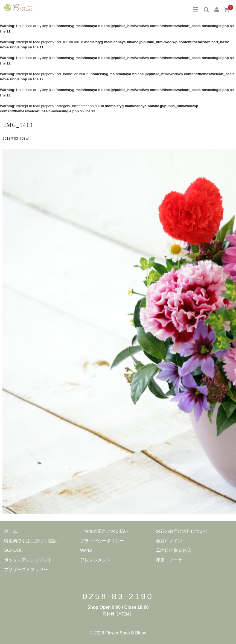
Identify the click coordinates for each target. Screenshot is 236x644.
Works (86, 550)
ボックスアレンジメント (28, 560)
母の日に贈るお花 (173, 550)
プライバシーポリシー (102, 541)
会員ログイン (169, 541)
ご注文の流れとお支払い (104, 531)
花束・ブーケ (169, 560)
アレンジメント (95, 560)
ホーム (11, 531)
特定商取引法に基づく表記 (30, 541)
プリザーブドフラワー (26, 570)
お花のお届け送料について (182, 531)
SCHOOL (13, 550)
